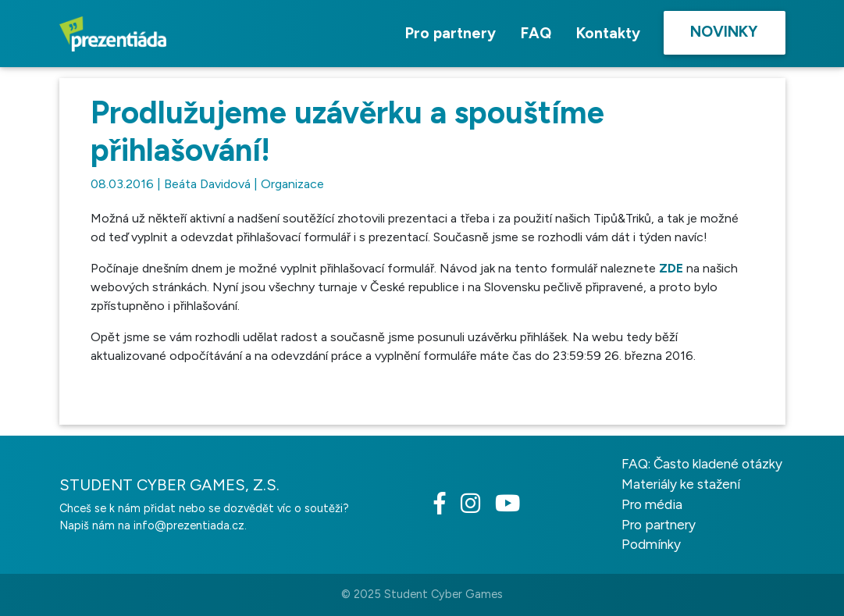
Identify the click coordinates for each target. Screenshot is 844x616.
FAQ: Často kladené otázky (702, 464)
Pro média (652, 504)
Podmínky (651, 544)
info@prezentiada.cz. (190, 525)
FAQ (536, 33)
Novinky (724, 32)
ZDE (671, 268)
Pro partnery (450, 33)
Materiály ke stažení (681, 484)
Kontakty (608, 33)
